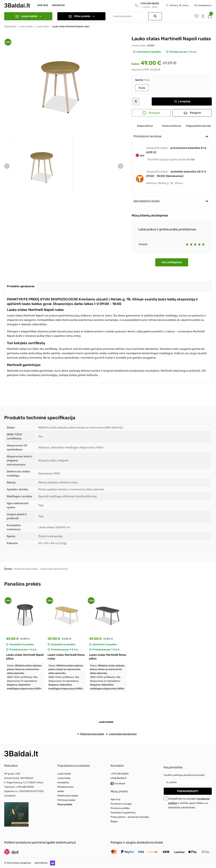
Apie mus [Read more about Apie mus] (115, 799)
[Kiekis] (136, 101)
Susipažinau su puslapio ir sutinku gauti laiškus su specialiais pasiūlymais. (189, 803)
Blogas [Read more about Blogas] (114, 821)
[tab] (21, 286)
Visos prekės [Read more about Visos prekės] (65, 804)
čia (193, 159)
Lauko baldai (28, 16)
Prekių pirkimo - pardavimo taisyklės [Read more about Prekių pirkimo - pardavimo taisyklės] (130, 817)
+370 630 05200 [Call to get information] (149, 3)
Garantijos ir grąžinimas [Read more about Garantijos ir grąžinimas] (123, 813)
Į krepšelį (182, 101)
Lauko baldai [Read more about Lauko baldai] (64, 774)
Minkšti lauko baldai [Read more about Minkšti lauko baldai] (68, 796)
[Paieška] (136, 16)
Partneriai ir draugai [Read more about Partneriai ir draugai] (121, 804)
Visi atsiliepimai (172, 262)
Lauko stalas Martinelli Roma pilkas (108, 657)
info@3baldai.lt (205, 5)
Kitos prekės (82, 16)
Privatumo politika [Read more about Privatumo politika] (120, 808)
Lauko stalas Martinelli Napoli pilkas (25, 657)
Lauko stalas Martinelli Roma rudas (66, 657)
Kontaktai (58, 5)
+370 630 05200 (25, 787)
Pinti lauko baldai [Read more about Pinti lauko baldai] (66, 800)
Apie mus (43, 5)
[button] (52, 863)
